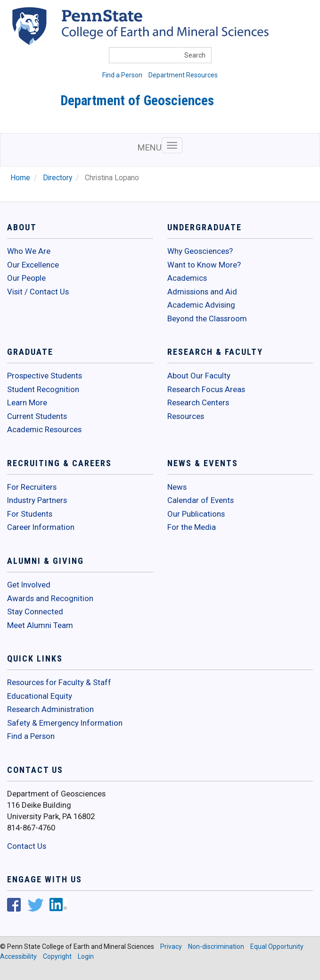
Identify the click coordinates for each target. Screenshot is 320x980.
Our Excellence (33, 265)
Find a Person (122, 75)
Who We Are (29, 251)
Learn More (27, 402)
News (177, 487)
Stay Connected (35, 611)
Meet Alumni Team (40, 625)
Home (20, 178)
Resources (186, 416)
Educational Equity (40, 696)
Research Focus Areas (206, 389)
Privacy (171, 946)
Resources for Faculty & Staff (59, 682)
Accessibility (18, 956)
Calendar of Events (201, 500)
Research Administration (50, 709)
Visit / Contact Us (38, 292)
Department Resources (183, 75)
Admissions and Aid (202, 292)
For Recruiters (32, 487)
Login (86, 956)
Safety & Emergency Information (65, 723)
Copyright (57, 956)
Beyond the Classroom (207, 318)
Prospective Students (45, 376)
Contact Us (27, 846)
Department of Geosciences (137, 101)
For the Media (192, 527)
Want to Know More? (204, 265)
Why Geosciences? (200, 251)
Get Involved (29, 585)
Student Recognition (43, 389)
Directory (57, 178)
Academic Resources (44, 429)
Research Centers (198, 402)
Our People (26, 278)
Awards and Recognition (50, 598)
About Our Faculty (199, 376)
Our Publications (196, 514)
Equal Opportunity (277, 946)
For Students (30, 514)
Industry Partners (37, 500)
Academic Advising (201, 305)
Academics (187, 278)
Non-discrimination (216, 946)
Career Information (41, 527)
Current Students (37, 416)
